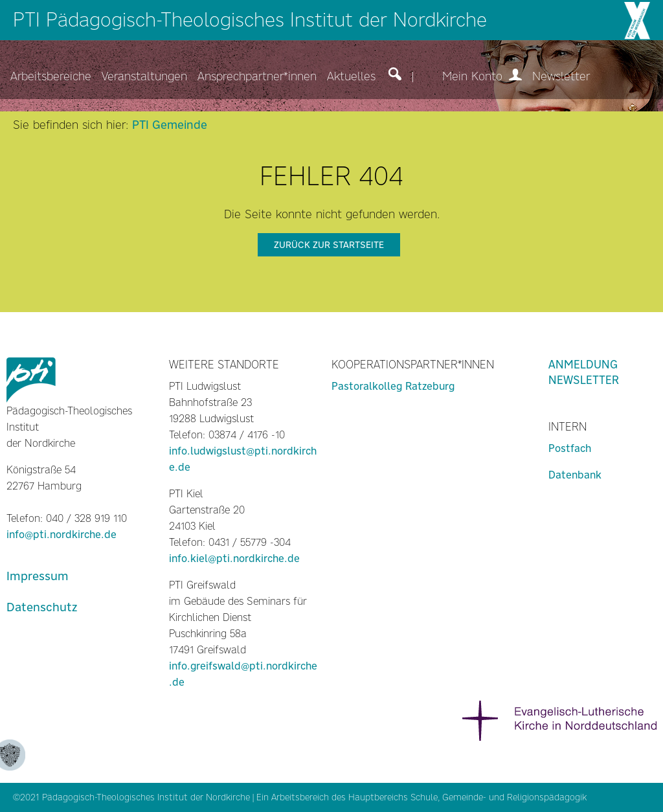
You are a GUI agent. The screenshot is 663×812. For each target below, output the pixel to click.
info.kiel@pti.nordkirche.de (234, 558)
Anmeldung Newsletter (584, 372)
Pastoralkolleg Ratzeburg (393, 386)
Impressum (38, 576)
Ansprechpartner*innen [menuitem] (257, 76)
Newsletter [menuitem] (561, 76)
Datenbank (575, 475)
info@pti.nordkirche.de (62, 535)
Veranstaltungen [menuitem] (144, 76)
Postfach (570, 448)
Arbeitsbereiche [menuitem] (51, 76)
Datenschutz (42, 607)
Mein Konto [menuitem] (482, 76)
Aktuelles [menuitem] (351, 76)
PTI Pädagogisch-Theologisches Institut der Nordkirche (250, 20)
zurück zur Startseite (329, 245)
